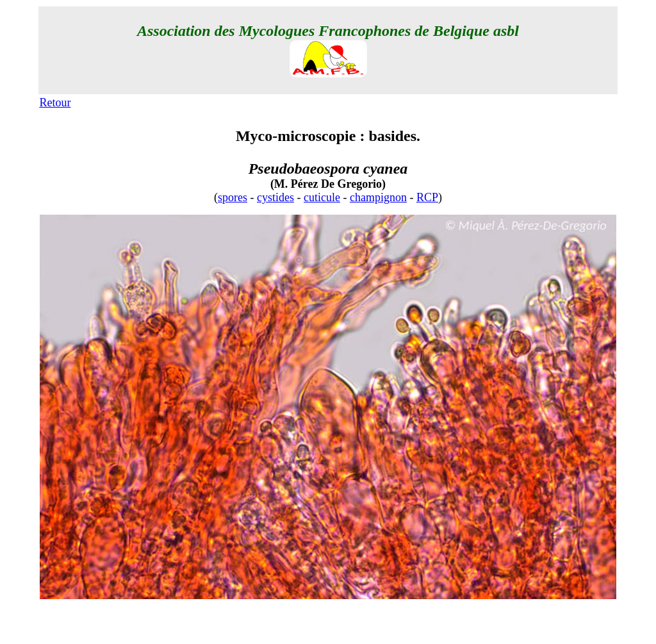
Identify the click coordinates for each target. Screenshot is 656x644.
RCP (427, 197)
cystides (275, 197)
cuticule (322, 197)
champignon (378, 197)
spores (233, 197)
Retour (55, 103)
